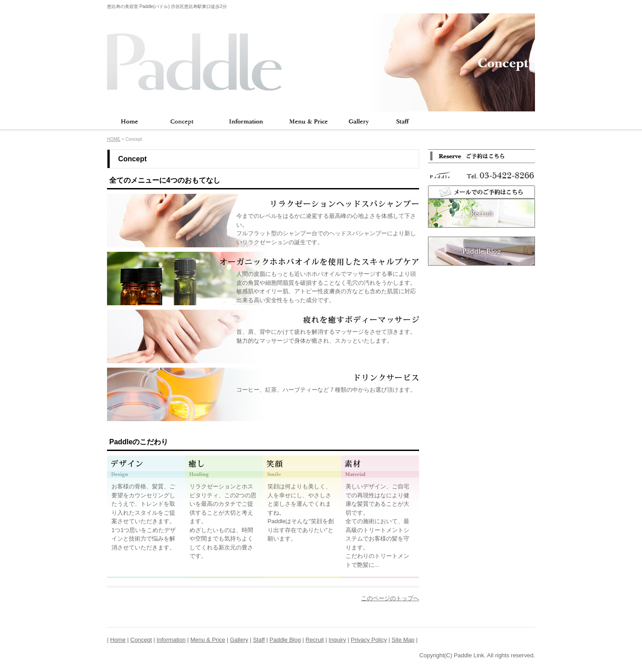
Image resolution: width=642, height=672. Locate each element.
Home (129, 121)
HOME (114, 139)
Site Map (403, 640)
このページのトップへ (390, 598)
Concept (182, 121)
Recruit (315, 640)
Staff (401, 121)
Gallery (359, 121)
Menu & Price (308, 121)
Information (245, 121)
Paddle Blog (285, 640)
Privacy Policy (369, 640)
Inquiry (337, 640)
